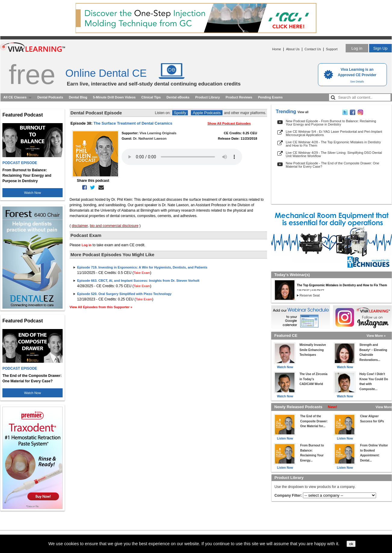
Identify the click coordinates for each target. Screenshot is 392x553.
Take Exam (142, 273)
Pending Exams (270, 97)
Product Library (207, 97)
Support (332, 49)
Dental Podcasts (50, 97)
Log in (357, 48)
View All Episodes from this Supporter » (101, 307)
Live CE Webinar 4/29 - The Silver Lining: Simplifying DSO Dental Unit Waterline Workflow (334, 154)
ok (351, 544)
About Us (293, 49)
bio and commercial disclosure (114, 226)
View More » (376, 336)
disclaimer (80, 226)
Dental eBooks (178, 97)
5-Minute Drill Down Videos (114, 97)
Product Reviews (239, 97)
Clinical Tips (151, 97)
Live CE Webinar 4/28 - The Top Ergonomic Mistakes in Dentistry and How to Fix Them (333, 144)
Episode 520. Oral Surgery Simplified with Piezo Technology (124, 294)
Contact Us (313, 49)
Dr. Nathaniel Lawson (150, 138)
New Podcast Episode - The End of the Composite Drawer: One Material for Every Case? (332, 165)
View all (303, 112)
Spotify (180, 113)
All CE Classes (15, 97)
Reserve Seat (310, 295)
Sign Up (380, 48)
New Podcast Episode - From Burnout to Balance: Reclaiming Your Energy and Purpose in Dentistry (331, 123)
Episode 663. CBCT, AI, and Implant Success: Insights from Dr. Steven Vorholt (138, 281)
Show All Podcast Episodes (229, 123)
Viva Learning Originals (158, 133)
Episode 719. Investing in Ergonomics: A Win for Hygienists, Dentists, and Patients (142, 267)
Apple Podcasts (207, 113)
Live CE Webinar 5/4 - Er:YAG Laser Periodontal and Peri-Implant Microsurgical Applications (334, 133)
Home (277, 49)
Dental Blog (78, 97)
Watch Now (33, 193)
